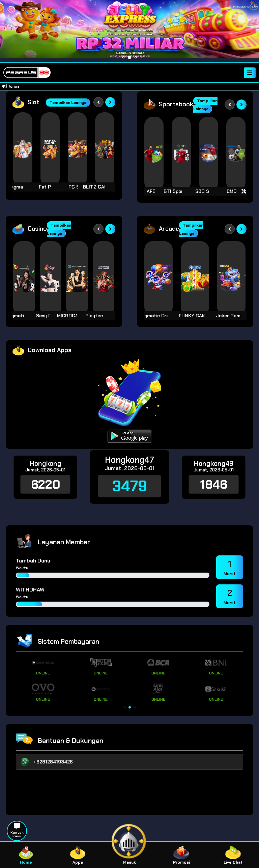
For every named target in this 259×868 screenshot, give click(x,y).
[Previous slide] (98, 102)
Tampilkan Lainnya (68, 103)
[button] (125, 707)
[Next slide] (110, 102)
